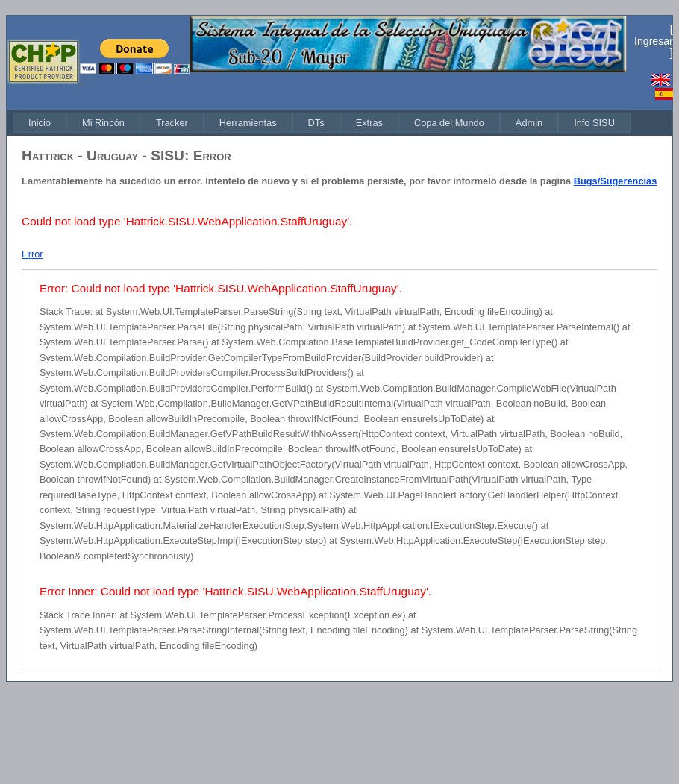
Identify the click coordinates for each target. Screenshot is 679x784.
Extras (369, 123)
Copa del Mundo (449, 123)
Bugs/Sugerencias (616, 181)
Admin (529, 123)
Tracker (172, 123)
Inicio (40, 123)
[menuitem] (40, 123)
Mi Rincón (103, 123)
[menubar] (322, 123)
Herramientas (248, 123)
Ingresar (654, 41)
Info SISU (594, 123)
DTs (316, 123)
